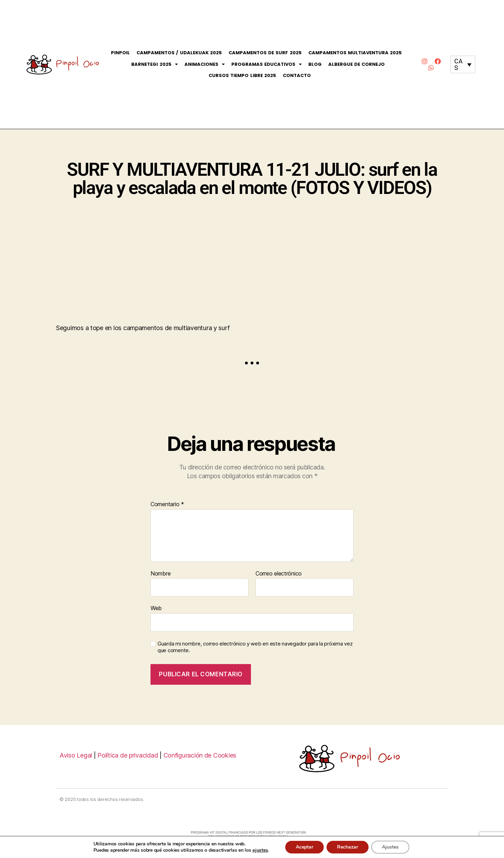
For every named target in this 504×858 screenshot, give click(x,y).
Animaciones (205, 65)
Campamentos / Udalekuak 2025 (179, 53)
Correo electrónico (279, 574)
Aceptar (304, 847)
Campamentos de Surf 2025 (265, 53)
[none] (463, 65)
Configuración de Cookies (200, 755)
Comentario (167, 504)
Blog (315, 64)
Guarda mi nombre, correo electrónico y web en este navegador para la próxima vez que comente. (255, 647)
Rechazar (348, 847)
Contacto (297, 75)
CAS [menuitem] (458, 64)
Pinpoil (120, 53)
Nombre (160, 574)
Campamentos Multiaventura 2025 (355, 53)
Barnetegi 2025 (154, 65)
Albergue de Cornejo (357, 64)
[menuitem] (463, 65)
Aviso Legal (76, 755)
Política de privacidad (128, 755)
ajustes (260, 850)
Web (156, 608)
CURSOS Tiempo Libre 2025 (242, 75)
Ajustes (390, 847)
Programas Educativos (267, 65)
